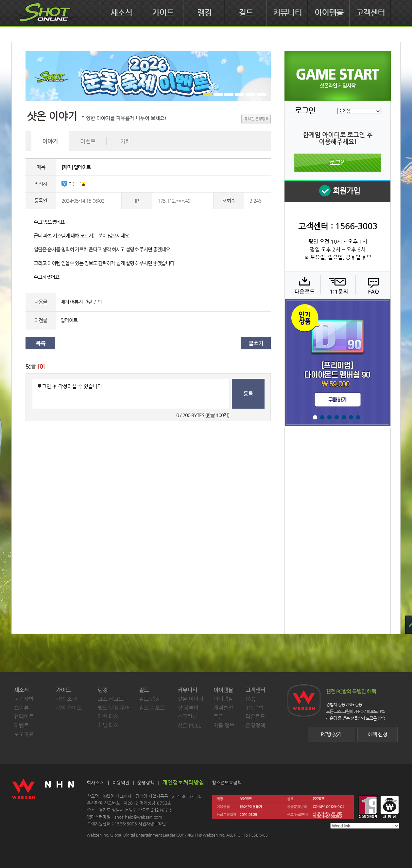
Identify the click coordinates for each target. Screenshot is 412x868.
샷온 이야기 (190, 699)
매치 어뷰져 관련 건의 (81, 302)
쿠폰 (218, 717)
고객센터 (370, 13)
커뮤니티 (287, 13)
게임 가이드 (69, 708)
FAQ (372, 285)
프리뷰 (21, 708)
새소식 (121, 13)
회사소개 (95, 783)
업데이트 (69, 320)
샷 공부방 (188, 708)
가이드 (163, 13)
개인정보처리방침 (183, 782)
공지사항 (24, 699)
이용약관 (121, 783)
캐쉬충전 (223, 708)
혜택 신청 (378, 734)
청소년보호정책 (227, 783)
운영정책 (255, 725)
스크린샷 (187, 717)
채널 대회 (108, 725)
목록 (41, 343)
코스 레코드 (111, 699)
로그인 (338, 163)
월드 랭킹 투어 (114, 708)
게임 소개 (66, 699)
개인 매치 (108, 717)
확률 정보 (224, 725)
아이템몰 (329, 13)
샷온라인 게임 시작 (338, 76)
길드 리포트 (152, 708)
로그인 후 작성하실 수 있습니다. (131, 394)
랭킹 (204, 13)
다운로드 (302, 285)
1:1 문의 (337, 285)
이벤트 (21, 725)
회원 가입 (337, 191)
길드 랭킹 (149, 699)
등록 (248, 394)
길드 (246, 13)
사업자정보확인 (152, 824)
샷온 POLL (189, 725)
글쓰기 (256, 343)
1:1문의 (255, 708)
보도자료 (24, 734)
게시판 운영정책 (256, 119)
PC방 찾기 (331, 734)
